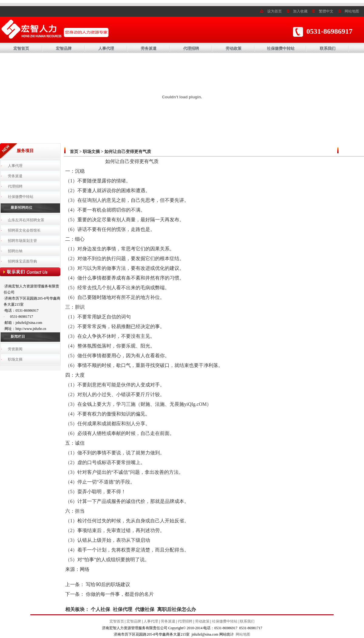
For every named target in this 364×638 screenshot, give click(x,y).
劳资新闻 (15, 349)
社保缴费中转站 (281, 48)
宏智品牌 (64, 48)
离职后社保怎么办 (177, 609)
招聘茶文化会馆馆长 (24, 230)
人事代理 (106, 48)
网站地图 (352, 11)
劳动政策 (234, 48)
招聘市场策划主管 (22, 241)
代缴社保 (145, 609)
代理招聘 (191, 48)
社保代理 (123, 609)
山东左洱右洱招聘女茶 (26, 220)
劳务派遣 (149, 48)
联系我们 (328, 48)
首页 (74, 152)
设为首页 (275, 11)
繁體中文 (326, 11)
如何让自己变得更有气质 (128, 152)
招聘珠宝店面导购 (22, 261)
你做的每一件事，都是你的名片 (120, 594)
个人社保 (100, 609)
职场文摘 (15, 359)
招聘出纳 (15, 251)
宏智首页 (21, 48)
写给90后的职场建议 (108, 584)
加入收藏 (300, 11)
